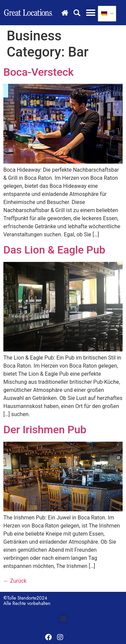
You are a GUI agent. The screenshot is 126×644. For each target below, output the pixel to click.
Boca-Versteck (38, 72)
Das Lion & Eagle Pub (54, 250)
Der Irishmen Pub (45, 430)
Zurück (15, 581)
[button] (91, 13)
